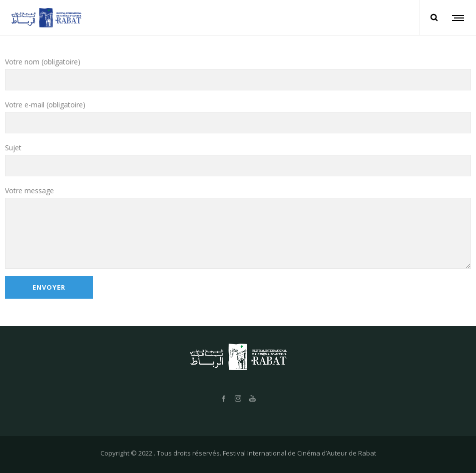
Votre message (238, 227)
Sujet (238, 160)
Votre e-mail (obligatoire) (238, 117)
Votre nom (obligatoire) (238, 74)
